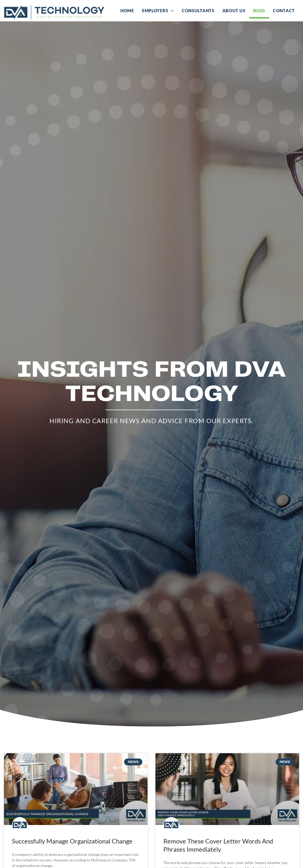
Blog (259, 10)
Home (127, 10)
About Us (234, 10)
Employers (158, 10)
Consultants (198, 10)
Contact (284, 10)
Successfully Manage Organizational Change (72, 846)
